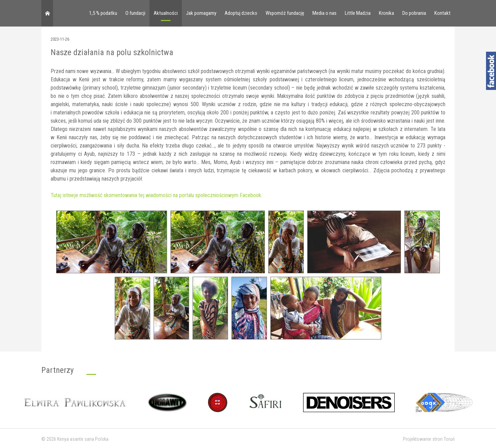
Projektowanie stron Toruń (429, 439)
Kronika (386, 13)
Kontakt (442, 13)
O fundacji (135, 13)
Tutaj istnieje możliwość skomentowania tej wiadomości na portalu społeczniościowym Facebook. (156, 195)
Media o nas (324, 13)
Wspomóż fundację (285, 13)
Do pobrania (414, 13)
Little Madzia (358, 13)
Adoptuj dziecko (241, 13)
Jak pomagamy (201, 13)
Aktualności (166, 13)
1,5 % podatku (103, 13)
